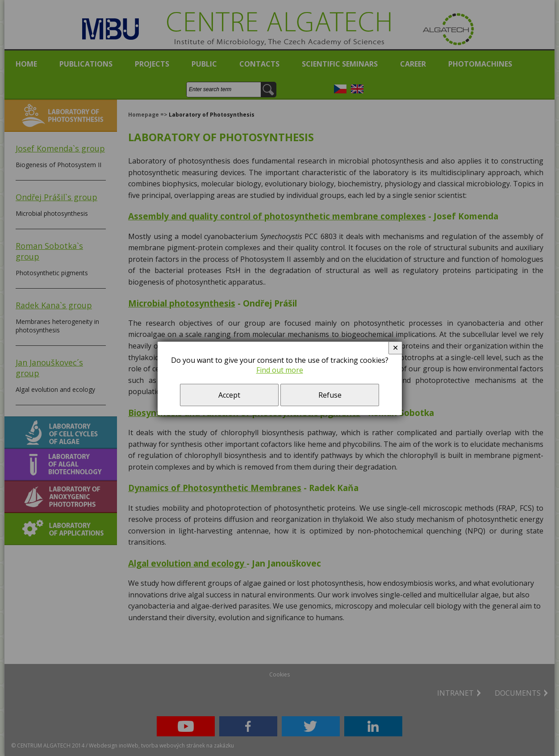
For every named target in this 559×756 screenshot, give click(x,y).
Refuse (330, 395)
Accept (229, 395)
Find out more (280, 370)
